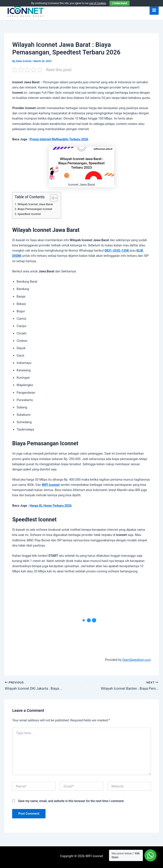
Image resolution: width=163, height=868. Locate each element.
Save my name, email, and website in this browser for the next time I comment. (71, 801)
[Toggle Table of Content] (52, 198)
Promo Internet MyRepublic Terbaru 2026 (59, 139)
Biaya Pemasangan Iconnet (35, 209)
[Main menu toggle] (154, 10)
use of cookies (98, 3)
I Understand (120, 3)
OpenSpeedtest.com (137, 660)
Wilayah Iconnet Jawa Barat (35, 204)
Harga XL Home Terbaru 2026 (51, 506)
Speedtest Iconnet (29, 214)
